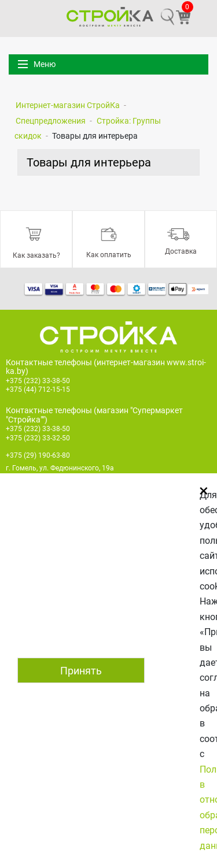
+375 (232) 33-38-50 (38, 381)
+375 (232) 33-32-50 (38, 438)
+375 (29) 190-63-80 (38, 455)
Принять (81, 671)
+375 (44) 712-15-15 (38, 390)
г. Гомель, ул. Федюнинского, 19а (60, 468)
